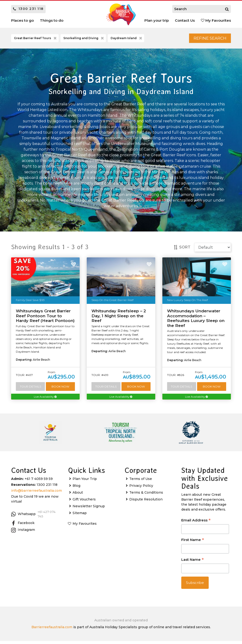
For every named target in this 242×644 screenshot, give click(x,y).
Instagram (23, 533)
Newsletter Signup (89, 509)
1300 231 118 (28, 9)
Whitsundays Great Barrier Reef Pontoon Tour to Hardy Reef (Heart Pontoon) (45, 318)
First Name (193, 543)
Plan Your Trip (85, 482)
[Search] (227, 9)
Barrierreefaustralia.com (52, 630)
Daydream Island (127, 39)
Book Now (61, 389)
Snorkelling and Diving (84, 39)
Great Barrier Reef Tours (36, 39)
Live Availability (45, 399)
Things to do (52, 20)
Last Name (192, 563)
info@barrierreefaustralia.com (37, 494)
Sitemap (80, 516)
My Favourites (216, 20)
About (78, 495)
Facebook (23, 526)
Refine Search (205, 39)
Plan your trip (157, 20)
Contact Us (185, 20)
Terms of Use (141, 482)
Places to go (22, 20)
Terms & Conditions (146, 495)
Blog (76, 489)
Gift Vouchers (84, 502)
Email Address (196, 524)
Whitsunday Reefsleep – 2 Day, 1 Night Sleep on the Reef (119, 318)
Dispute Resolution (146, 502)
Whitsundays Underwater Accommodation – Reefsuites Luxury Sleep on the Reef (196, 320)
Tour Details (31, 389)
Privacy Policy (141, 489)
